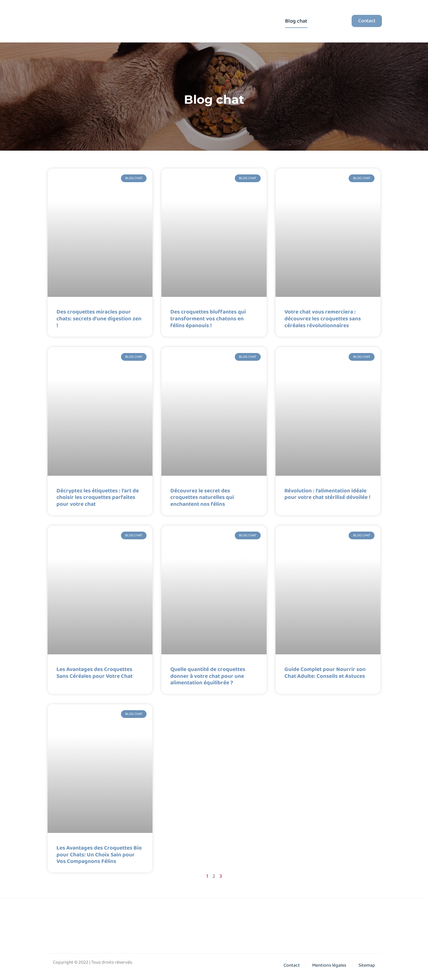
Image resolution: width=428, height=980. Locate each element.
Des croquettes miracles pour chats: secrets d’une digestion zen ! (99, 319)
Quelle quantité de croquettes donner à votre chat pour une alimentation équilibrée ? (208, 676)
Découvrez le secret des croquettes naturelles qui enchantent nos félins (202, 498)
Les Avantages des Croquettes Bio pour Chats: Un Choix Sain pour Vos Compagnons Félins (99, 855)
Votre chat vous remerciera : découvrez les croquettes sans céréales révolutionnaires (323, 319)
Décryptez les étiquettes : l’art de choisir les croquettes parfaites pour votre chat (98, 498)
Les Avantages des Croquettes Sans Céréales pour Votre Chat (95, 673)
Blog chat (296, 21)
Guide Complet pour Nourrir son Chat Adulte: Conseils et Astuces (325, 673)
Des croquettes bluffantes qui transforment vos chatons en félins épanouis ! (208, 319)
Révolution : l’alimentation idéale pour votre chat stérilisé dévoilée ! (327, 494)
